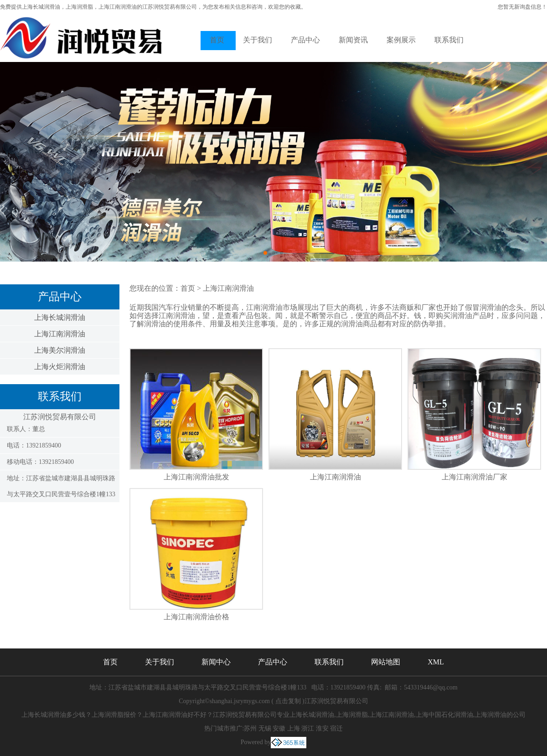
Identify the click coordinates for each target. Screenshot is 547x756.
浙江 (308, 728)
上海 (294, 728)
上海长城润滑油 (41, 7)
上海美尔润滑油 (60, 350)
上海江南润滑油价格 (196, 617)
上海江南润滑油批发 (196, 477)
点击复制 (288, 701)
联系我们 (449, 40)
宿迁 (336, 728)
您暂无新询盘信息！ (522, 7)
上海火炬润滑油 (60, 367)
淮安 (322, 728)
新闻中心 (216, 662)
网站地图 (386, 662)
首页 (217, 40)
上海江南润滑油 (60, 334)
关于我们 (258, 40)
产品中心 (305, 40)
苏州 (250, 728)
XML (436, 662)
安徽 (279, 728)
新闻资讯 (353, 40)
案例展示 (401, 40)
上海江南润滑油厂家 (475, 477)
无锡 (265, 728)
